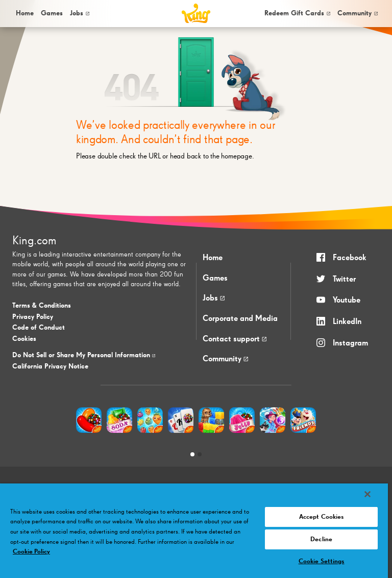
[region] (194, 531)
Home (25, 13)
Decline (321, 539)
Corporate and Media (240, 319)
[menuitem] (24, 14)
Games (215, 279)
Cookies (24, 339)
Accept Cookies (322, 517)
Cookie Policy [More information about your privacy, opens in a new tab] (31, 552)
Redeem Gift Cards (297, 13)
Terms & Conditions (42, 306)
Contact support (235, 339)
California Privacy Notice (50, 366)
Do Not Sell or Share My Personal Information (84, 355)
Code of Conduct (39, 328)
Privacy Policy (33, 317)
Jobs (80, 13)
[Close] (367, 494)
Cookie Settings (322, 561)
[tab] (192, 454)
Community (358, 13)
